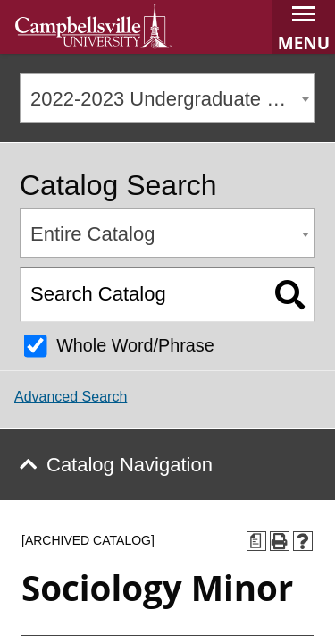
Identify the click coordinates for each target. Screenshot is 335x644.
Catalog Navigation (130, 465)
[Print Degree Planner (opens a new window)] (256, 541)
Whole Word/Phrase (135, 345)
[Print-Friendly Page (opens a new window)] (280, 541)
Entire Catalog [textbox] (92, 234)
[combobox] (167, 98)
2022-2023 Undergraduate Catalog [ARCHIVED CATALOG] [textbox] (172, 99)
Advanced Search (71, 397)
